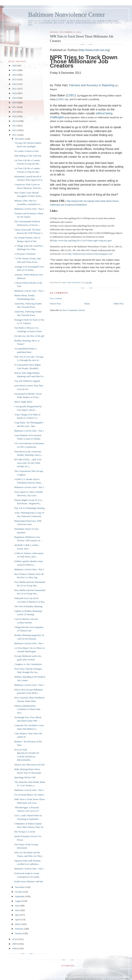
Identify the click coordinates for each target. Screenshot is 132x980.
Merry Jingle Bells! (23, 402)
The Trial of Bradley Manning (28, 606)
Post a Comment (56, 298)
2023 (15, 79)
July (17, 906)
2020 (15, 93)
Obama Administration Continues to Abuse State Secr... (27, 709)
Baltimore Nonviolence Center (67, 15)
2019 (15, 98)
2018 (15, 102)
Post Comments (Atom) (74, 310)
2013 (15, 126)
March (18, 924)
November (20, 887)
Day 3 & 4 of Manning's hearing (29, 508)
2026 (15, 66)
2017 (15, 107)
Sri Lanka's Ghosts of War (26, 151)
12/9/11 (71, 95)
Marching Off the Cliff (25, 777)
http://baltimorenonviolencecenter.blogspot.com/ (90, 254)
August (19, 901)
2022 (15, 84)
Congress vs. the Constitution (28, 664)
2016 (15, 112)
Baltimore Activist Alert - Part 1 (29, 209)
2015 (15, 116)
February (19, 929)
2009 (15, 944)
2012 (15, 130)
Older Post (119, 304)
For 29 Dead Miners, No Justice (29, 795)
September (20, 896)
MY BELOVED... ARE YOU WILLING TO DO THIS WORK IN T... (28, 463)
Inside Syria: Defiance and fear (29, 881)
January (19, 933)
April (18, 919)
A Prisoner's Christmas (25, 254)
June (17, 910)
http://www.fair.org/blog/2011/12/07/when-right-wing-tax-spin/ (82, 240)
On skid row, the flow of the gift (29, 336)
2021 (15, 89)
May (17, 915)
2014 (15, 121)
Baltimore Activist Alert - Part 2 (29, 291)
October (19, 892)
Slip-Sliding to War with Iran (28, 156)
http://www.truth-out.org (94, 50)
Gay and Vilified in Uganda (27, 381)
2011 (15, 135)
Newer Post (55, 304)
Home (87, 304)
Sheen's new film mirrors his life (29, 765)
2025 (15, 70)
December (20, 139)
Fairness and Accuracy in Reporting (92, 85)
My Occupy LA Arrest (25, 832)
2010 (15, 939)
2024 (15, 75)
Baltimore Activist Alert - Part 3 (29, 487)
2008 (15, 948)
